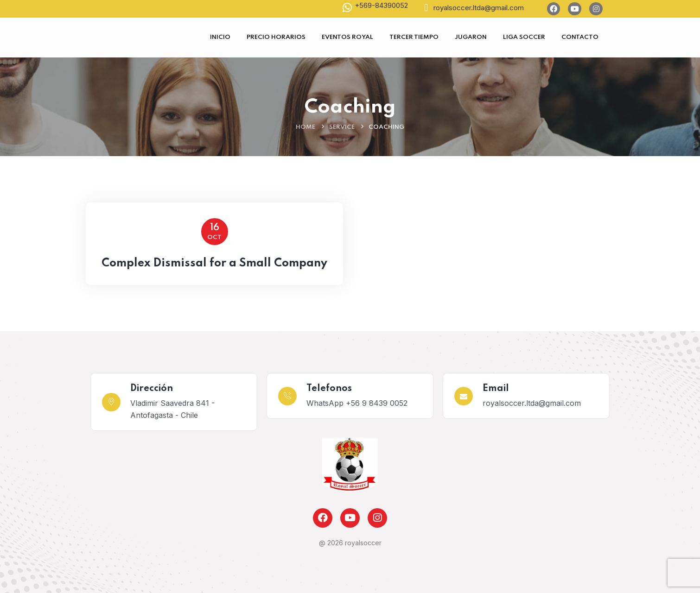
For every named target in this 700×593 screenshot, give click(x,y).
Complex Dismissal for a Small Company (214, 263)
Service (342, 127)
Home (305, 127)
